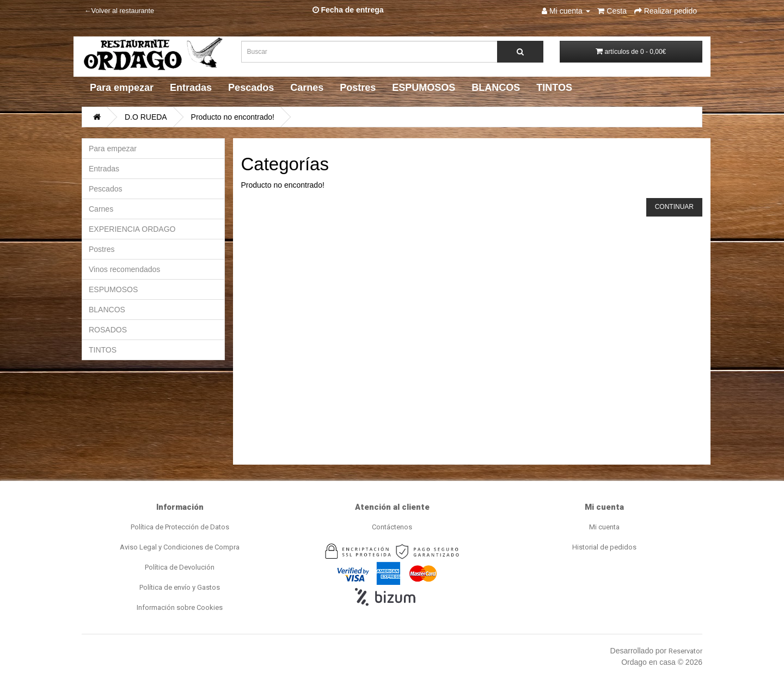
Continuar (674, 207)
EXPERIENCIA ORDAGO (132, 229)
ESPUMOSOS (424, 88)
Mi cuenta (604, 527)
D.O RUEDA (146, 117)
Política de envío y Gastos (180, 587)
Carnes (307, 88)
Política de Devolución (180, 567)
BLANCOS (496, 88)
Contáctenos (392, 527)
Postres (358, 88)
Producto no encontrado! (233, 117)
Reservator (685, 651)
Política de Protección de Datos (180, 527)
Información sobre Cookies (180, 607)
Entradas (191, 88)
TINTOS (554, 88)
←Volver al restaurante (119, 11)
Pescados (251, 88)
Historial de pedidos (604, 547)
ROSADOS (108, 330)
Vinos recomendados (124, 269)
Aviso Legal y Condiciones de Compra (180, 547)
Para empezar (122, 88)
